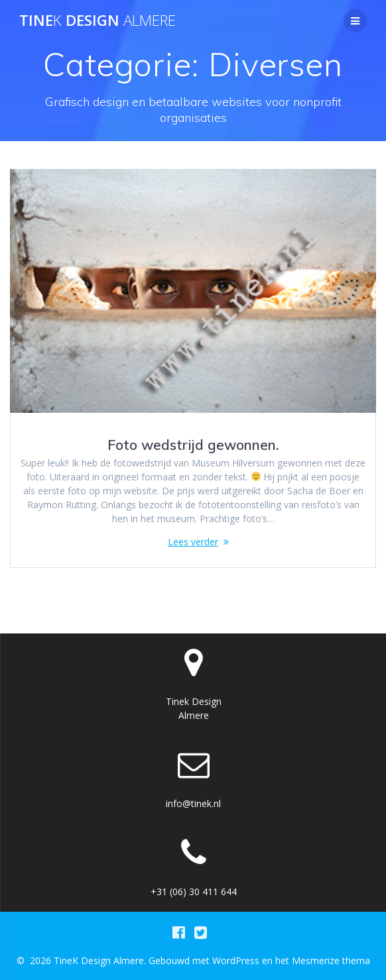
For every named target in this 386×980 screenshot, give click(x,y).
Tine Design (97, 21)
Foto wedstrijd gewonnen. (193, 445)
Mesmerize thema (331, 960)
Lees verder (193, 542)
